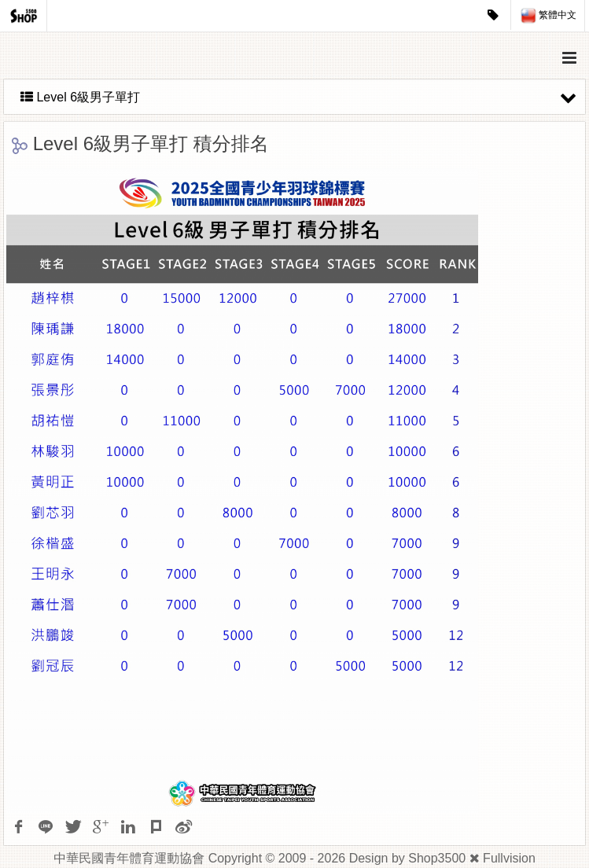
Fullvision (509, 858)
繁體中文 (549, 16)
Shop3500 (437, 858)
